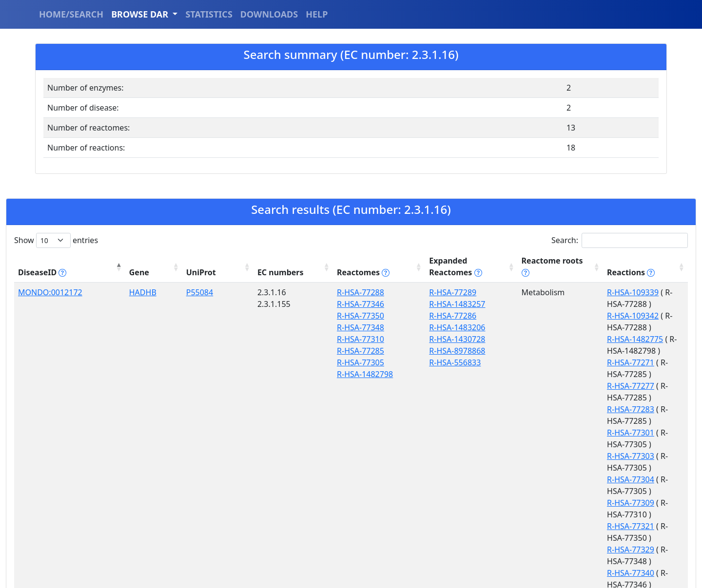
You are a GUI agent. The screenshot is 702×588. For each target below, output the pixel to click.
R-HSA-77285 (281, 339)
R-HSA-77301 (572, 351)
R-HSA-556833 (359, 351)
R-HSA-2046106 (285, 441)
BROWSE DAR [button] (141, 14)
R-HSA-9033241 (285, 476)
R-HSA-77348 (281, 316)
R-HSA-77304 (572, 374)
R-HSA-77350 (281, 304)
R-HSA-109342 (574, 292)
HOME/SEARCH (71, 14)
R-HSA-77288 (281, 281)
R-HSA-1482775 (576, 304)
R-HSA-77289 (357, 281)
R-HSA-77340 (572, 421)
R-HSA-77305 (281, 351)
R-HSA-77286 (357, 304)
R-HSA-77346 (281, 292)
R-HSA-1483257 (361, 292)
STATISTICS (209, 14)
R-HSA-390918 (359, 464)
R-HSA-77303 (572, 362)
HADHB (111, 281)
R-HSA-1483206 (361, 316)
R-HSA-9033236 (576, 499)
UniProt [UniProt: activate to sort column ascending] (152, 261)
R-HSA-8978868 (361, 339)
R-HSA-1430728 (361, 327)
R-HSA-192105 (359, 511)
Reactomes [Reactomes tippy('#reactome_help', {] (283, 261)
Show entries (56, 240)
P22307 (151, 441)
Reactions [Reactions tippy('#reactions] (572, 261)
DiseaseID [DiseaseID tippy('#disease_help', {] (42, 261)
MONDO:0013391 (50, 441)
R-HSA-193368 (283, 464)
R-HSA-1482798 (285, 362)
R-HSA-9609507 (361, 453)
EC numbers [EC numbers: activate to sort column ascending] (212, 261)
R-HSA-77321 (572, 398)
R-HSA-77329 (572, 409)
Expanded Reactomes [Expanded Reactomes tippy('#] (379, 261)
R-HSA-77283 (572, 339)
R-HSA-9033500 (285, 488)
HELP (317, 14)
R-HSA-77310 (281, 327)
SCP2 (106, 441)
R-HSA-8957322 (361, 534)
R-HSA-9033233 (576, 453)
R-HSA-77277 (572, 327)
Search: (620, 240)
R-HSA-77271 (572, 316)
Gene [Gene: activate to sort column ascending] (107, 261)
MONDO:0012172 (50, 281)
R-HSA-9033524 (576, 523)
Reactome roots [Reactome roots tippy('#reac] (488, 261)
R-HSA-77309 (572, 386)
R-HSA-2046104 (361, 476)
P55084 (151, 281)
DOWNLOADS (269, 14)
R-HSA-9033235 (576, 476)
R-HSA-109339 (574, 281)
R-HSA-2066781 (576, 441)
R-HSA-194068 (359, 441)
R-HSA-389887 (283, 453)
